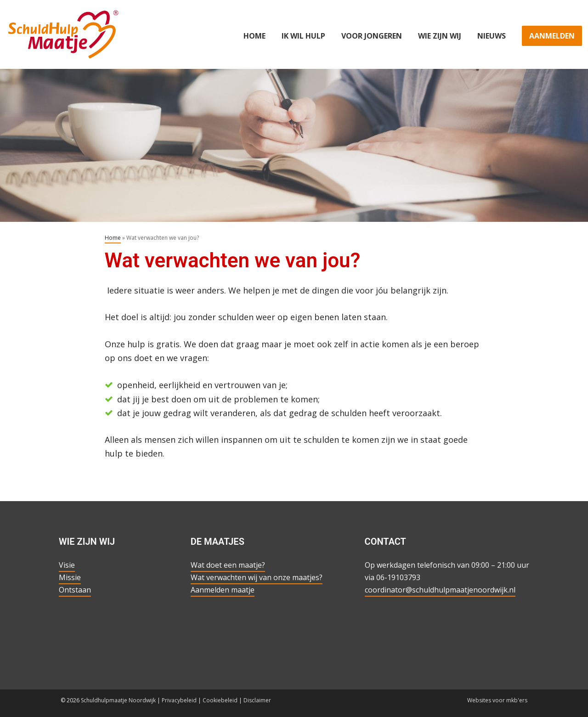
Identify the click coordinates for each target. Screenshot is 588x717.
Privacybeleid (179, 700)
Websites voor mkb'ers (497, 700)
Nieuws (492, 36)
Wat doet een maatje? (228, 565)
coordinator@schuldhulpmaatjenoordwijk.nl (440, 590)
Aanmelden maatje (223, 590)
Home (254, 36)
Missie (70, 577)
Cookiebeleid (220, 700)
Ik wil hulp (303, 36)
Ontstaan (75, 590)
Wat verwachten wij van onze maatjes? (257, 577)
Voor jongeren (372, 36)
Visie (67, 565)
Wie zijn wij (440, 36)
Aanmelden (552, 36)
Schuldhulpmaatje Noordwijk (118, 700)
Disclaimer (257, 700)
